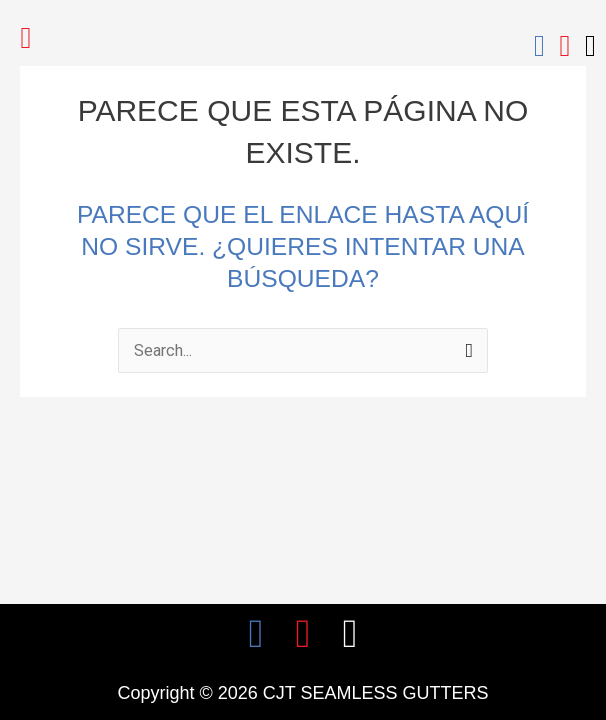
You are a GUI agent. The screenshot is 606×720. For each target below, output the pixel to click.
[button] (26, 37)
